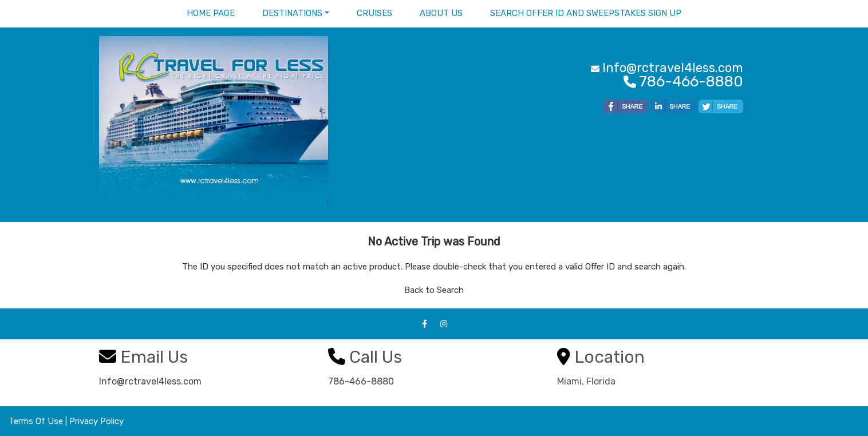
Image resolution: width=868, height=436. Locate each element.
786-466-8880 (361, 381)
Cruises (374, 13)
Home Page (211, 13)
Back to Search (434, 290)
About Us (441, 13)
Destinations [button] (292, 13)
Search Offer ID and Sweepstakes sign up (586, 13)
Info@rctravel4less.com (150, 381)
